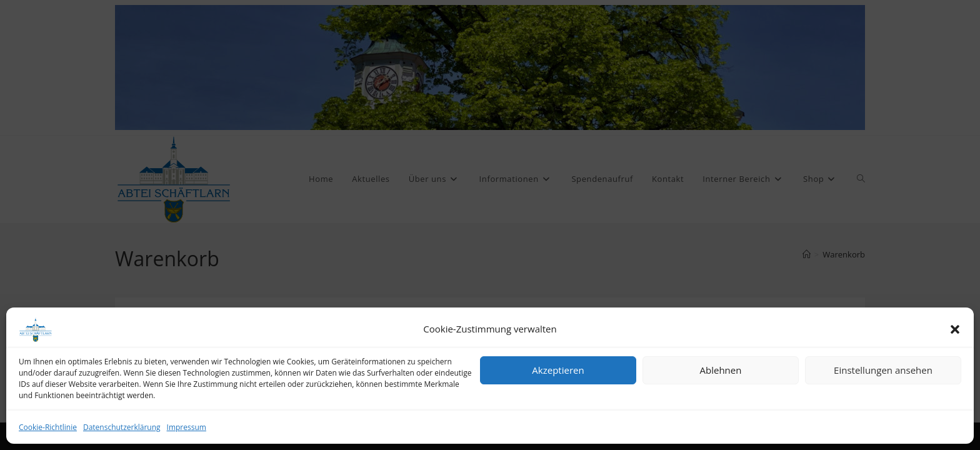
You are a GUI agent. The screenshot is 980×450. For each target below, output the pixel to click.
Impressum (187, 427)
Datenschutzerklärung (122, 427)
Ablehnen (721, 370)
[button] (955, 329)
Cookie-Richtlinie (48, 427)
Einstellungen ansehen (883, 370)
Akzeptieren (558, 370)
